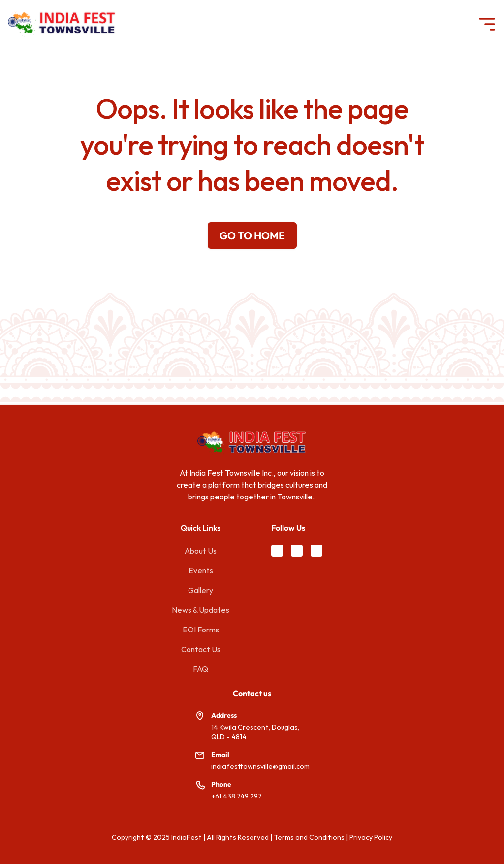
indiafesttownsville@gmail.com (260, 766)
